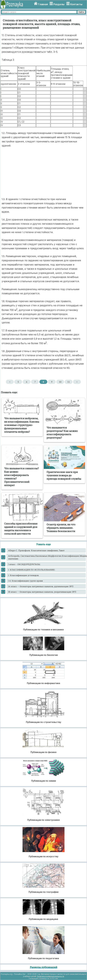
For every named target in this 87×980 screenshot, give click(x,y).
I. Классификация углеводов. (24, 575)
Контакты (76, 4)
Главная (43, 4)
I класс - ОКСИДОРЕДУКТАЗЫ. (24, 564)
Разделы (59, 4)
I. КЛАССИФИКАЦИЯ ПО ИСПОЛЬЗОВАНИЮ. (32, 570)
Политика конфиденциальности (50, 976)
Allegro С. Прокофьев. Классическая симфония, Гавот (36, 550)
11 (68, 382)
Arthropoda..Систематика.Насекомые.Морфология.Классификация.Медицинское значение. (47, 557)
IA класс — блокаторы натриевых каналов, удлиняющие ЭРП (41, 586)
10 (60, 382)
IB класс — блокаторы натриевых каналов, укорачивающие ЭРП (42, 592)
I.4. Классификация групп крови (25, 581)
